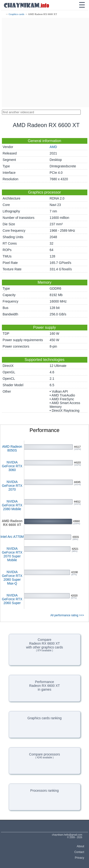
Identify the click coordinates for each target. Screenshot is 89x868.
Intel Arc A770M (12, 537)
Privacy (79, 858)
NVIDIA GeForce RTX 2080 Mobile (12, 505)
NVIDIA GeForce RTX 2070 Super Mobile (12, 554)
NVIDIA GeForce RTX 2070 (12, 486)
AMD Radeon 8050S (12, 448)
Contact (79, 852)
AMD (53, 147)
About (80, 846)
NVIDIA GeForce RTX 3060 (12, 466)
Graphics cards (17, 14)
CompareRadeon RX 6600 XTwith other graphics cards (45, 645)
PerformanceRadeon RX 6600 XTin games (44, 686)
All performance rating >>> (67, 615)
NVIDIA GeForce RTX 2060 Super (12, 599)
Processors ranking (45, 791)
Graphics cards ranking (45, 718)
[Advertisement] (44, 63)
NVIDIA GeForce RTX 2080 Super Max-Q (12, 578)
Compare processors (45, 756)
